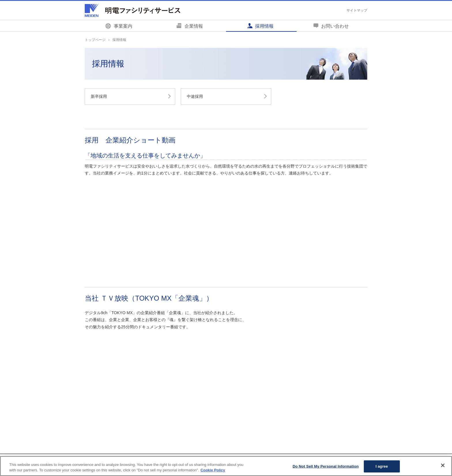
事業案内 (123, 26)
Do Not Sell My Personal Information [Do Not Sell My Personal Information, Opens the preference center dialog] (326, 466)
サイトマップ (357, 10)
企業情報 (194, 26)
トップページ (95, 40)
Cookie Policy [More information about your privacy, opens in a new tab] (213, 470)
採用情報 (264, 26)
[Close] (443, 465)
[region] (226, 466)
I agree (382, 466)
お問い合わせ (335, 26)
